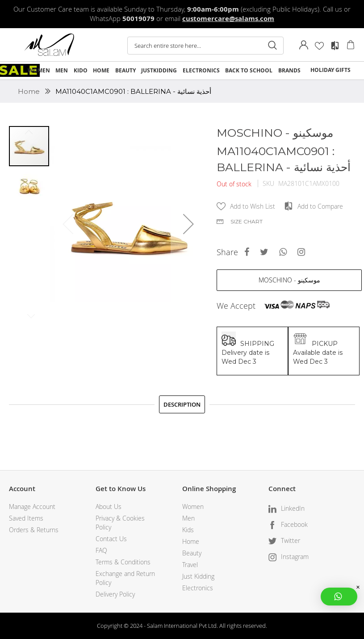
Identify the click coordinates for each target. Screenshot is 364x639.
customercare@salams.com (228, 19)
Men (188, 518)
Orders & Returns (34, 530)
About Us (109, 507)
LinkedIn (293, 508)
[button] (188, 224)
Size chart (247, 221)
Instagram (295, 557)
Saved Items (26, 518)
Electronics (198, 588)
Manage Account (32, 507)
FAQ (101, 550)
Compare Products (335, 46)
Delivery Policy (115, 594)
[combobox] (205, 46)
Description (182, 404)
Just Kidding (198, 576)
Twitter (291, 540)
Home (30, 91)
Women (193, 507)
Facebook (294, 524)
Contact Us (111, 539)
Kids (188, 530)
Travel (190, 565)
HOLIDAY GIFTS (331, 70)
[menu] (182, 71)
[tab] (182, 404)
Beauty (192, 553)
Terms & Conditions (123, 562)
